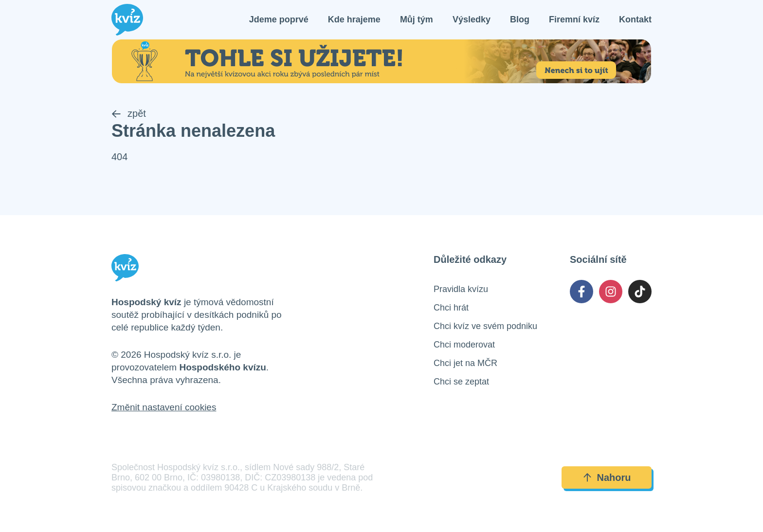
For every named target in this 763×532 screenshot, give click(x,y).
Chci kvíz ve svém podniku (485, 326)
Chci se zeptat (461, 382)
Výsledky (472, 19)
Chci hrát (451, 308)
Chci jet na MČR (465, 363)
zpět (129, 113)
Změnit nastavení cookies (164, 407)
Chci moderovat (464, 345)
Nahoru (607, 477)
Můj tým (417, 19)
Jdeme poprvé (279, 19)
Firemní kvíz (574, 19)
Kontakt (635, 19)
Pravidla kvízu (461, 289)
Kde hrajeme (354, 19)
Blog (520, 19)
